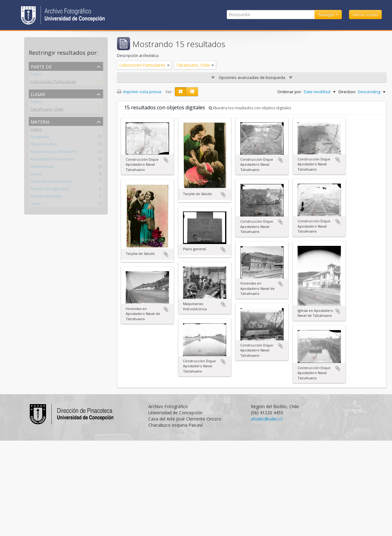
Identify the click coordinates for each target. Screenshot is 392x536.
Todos (36, 75)
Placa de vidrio (43, 145)
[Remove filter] (168, 65)
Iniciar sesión (365, 15)
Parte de (41, 66)
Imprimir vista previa (139, 92)
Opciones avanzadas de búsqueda (252, 77)
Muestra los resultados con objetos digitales (250, 108)
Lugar (38, 94)
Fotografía (39, 138)
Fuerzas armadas (46, 197)
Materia (40, 121)
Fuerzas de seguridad (50, 190)
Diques (36, 175)
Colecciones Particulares (53, 83)
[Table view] (192, 92)
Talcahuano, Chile (47, 110)
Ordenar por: (290, 92)
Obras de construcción (51, 182)
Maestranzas (42, 168)
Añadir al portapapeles (166, 160)
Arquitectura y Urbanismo (54, 153)
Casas (35, 205)
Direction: (347, 92)
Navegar (327, 15)
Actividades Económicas (52, 160)
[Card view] (181, 92)
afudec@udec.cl (266, 419)
